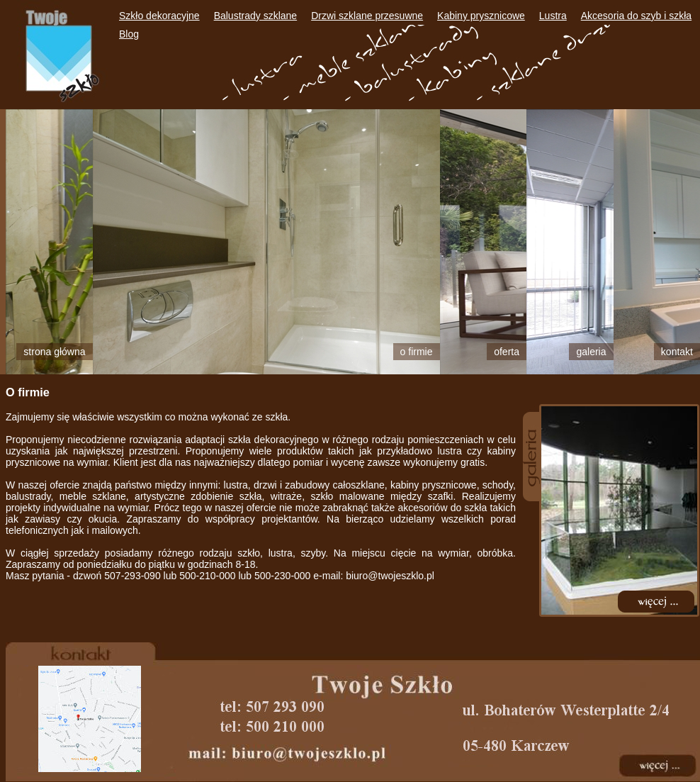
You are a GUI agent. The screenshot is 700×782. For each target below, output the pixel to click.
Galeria (591, 352)
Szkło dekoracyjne (159, 16)
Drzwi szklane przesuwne (367, 16)
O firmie (417, 352)
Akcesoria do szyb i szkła (636, 16)
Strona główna (54, 352)
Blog (129, 34)
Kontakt (677, 352)
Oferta (507, 352)
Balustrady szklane (256, 16)
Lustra (553, 16)
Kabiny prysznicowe (481, 16)
